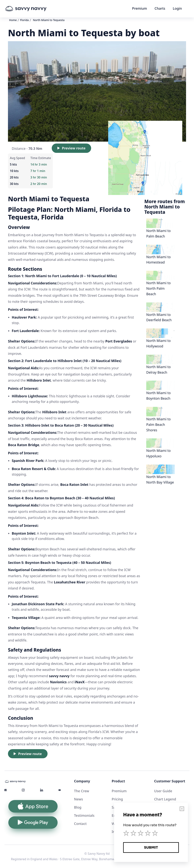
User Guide (163, 791)
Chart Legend (165, 799)
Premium (140, 8)
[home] (33, 9)
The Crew (82, 791)
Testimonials (84, 815)
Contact (80, 824)
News (79, 799)
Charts (160, 8)
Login (177, 8)
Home (13, 20)
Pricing (117, 799)
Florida (24, 20)
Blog (78, 807)
